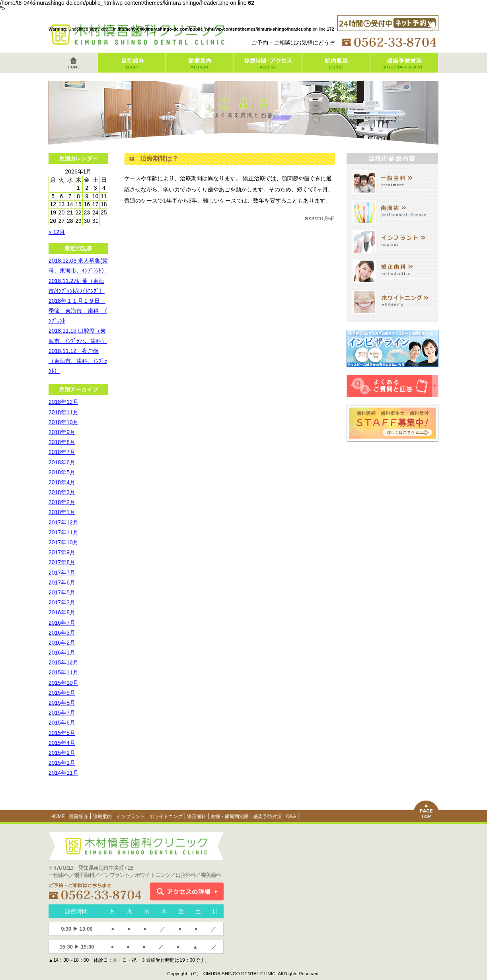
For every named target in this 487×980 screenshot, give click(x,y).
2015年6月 (62, 723)
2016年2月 (62, 643)
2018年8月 (62, 442)
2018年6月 (62, 462)
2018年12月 (63, 402)
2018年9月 (62, 432)
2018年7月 (62, 452)
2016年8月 (62, 612)
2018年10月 (63, 422)
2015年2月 (62, 753)
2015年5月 (62, 733)
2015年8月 (62, 703)
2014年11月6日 (320, 218)
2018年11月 (63, 412)
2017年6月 (62, 583)
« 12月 (57, 232)
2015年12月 (63, 662)
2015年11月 (63, 672)
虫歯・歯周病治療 (230, 816)
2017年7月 (62, 573)
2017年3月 (62, 602)
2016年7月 (62, 623)
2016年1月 (62, 653)
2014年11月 (63, 773)
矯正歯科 (197, 816)
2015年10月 (63, 683)
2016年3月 (62, 633)
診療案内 (102, 816)
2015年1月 (62, 763)
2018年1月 (62, 512)
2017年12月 (63, 522)
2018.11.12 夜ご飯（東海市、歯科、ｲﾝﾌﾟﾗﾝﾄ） (78, 361)
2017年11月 (63, 532)
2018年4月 (62, 482)
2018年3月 (62, 492)
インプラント (131, 816)
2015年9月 (62, 693)
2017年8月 (62, 562)
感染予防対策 (267, 816)
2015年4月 (62, 743)
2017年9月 (62, 552)
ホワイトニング (166, 816)
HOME (58, 816)
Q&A (291, 816)
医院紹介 (79, 816)
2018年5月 (62, 472)
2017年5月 (62, 592)
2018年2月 (62, 502)
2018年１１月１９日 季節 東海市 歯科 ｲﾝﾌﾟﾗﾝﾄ (78, 311)
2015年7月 (62, 713)
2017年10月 (63, 542)
